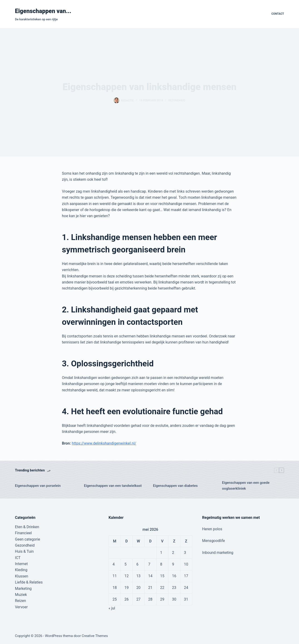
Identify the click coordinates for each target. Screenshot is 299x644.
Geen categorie (27, 539)
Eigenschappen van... (43, 11)
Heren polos (212, 529)
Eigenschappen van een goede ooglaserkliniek (246, 486)
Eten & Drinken (27, 527)
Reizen (20, 601)
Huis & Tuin (24, 551)
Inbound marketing (218, 553)
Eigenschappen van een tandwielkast (113, 486)
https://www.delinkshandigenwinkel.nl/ (104, 443)
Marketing (23, 589)
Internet (21, 564)
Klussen (22, 576)
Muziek (21, 595)
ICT (18, 558)
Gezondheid (177, 100)
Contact (278, 14)
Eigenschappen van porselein (38, 486)
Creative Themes (95, 636)
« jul (112, 608)
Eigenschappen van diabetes (175, 486)
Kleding (21, 570)
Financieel (23, 533)
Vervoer (21, 607)
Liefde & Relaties (29, 582)
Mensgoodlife (213, 541)
